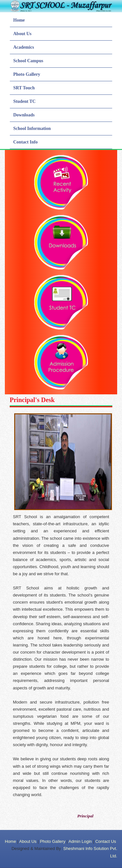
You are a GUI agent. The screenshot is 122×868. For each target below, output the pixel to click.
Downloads (24, 115)
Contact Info (25, 142)
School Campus (28, 61)
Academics (24, 47)
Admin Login (80, 841)
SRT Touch (24, 88)
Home (19, 20)
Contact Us (106, 841)
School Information (32, 128)
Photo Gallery (27, 74)
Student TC (24, 101)
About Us (22, 34)
